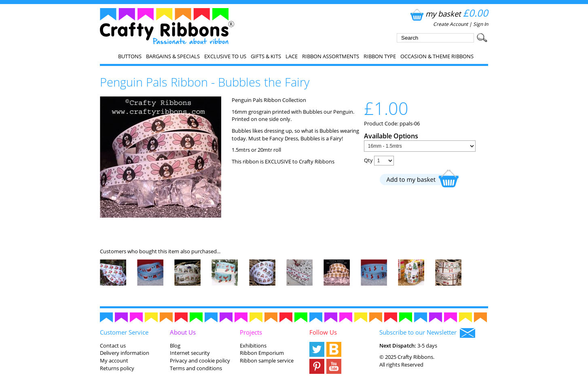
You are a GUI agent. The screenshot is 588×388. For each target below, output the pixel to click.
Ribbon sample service (267, 360)
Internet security (190, 353)
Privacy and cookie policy (200, 360)
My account (114, 360)
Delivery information (125, 353)
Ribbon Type (380, 56)
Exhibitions (253, 346)
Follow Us (323, 332)
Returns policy (117, 368)
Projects (251, 332)
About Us (183, 332)
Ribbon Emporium (262, 353)
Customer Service (124, 332)
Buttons (130, 56)
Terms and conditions (196, 368)
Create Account (451, 24)
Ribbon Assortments (331, 56)
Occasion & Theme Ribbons (437, 56)
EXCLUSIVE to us (225, 56)
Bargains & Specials (173, 56)
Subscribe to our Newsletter (427, 333)
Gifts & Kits (266, 56)
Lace (292, 56)
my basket (448, 14)
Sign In (481, 24)
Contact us (113, 346)
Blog (175, 346)
